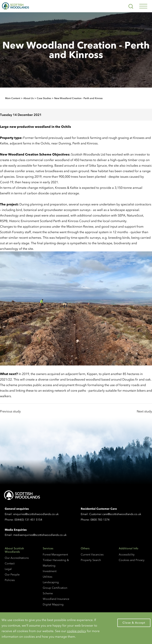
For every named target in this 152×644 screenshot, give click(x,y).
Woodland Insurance (56, 599)
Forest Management (55, 555)
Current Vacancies (92, 555)
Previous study (10, 411)
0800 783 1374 (100, 520)
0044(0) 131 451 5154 (28, 520)
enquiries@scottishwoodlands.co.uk (36, 514)
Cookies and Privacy (132, 560)
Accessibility (127, 555)
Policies (10, 580)
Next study (144, 411)
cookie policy (76, 631)
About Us (28, 98)
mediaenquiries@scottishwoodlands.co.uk (40, 535)
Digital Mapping (53, 604)
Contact (10, 563)
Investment (50, 571)
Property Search (91, 560)
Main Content (13, 98)
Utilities (47, 577)
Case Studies (44, 98)
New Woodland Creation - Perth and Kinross (78, 98)
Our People (12, 575)
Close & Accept (134, 623)
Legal (8, 569)
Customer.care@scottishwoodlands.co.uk (115, 514)
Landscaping (51, 582)
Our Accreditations (17, 558)
